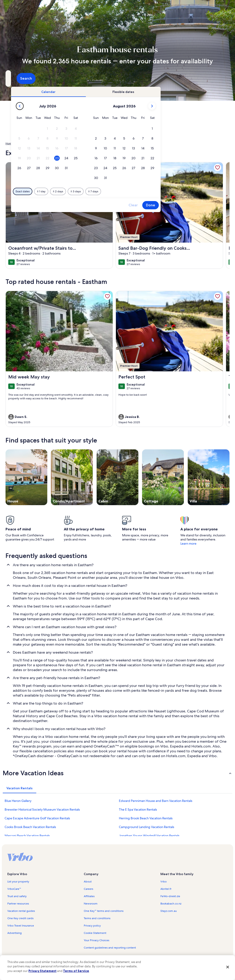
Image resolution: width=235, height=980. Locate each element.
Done (214, 205)
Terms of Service (76, 971)
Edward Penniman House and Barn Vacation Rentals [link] (156, 801)
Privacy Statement (42, 971)
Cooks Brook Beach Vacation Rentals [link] (30, 827)
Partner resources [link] (18, 904)
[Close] (228, 967)
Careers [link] (88, 889)
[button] (111, 129)
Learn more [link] (188, 543)
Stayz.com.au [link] (169, 911)
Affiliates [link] (89, 896)
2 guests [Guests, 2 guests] (158, 80)
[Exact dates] (86, 191)
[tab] (112, 92)
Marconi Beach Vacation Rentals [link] (27, 836)
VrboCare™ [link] (14, 889)
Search (217, 78)
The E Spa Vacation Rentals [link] (138, 809)
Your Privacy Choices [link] (97, 940)
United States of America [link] (33, 143)
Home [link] (9, 143)
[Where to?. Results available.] (40, 78)
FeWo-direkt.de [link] (170, 896)
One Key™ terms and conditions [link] (104, 911)
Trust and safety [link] (17, 896)
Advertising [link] (14, 933)
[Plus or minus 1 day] (105, 191)
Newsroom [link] (91, 904)
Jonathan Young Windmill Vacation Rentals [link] (149, 836)
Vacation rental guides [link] (21, 911)
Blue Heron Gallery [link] (18, 801)
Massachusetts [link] (62, 143)
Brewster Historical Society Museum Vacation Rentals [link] (42, 809)
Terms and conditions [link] (97, 918)
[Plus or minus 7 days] (157, 191)
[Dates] (107, 78)
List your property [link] (18, 882)
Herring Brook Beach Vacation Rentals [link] (146, 818)
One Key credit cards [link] (20, 918)
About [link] (88, 882)
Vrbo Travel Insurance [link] (21, 926)
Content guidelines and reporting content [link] (110, 948)
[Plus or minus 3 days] (139, 191)
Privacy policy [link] (92, 926)
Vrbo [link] (164, 882)
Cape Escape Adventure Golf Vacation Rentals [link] (37, 818)
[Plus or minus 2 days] (122, 191)
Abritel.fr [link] (166, 889)
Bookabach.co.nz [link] (171, 904)
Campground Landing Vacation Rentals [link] (147, 827)
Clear (197, 205)
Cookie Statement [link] (95, 933)
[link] (107, 296)
